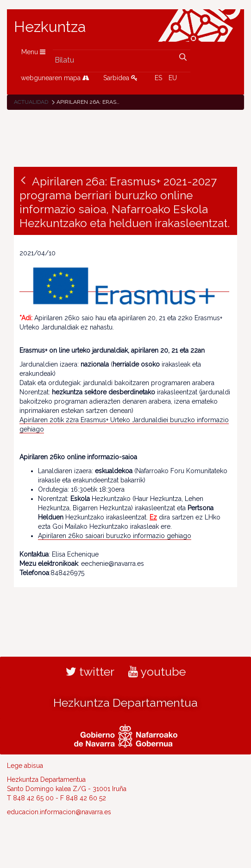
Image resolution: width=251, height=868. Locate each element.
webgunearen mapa (55, 78)
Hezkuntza (50, 27)
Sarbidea (120, 78)
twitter (90, 672)
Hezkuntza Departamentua (125, 703)
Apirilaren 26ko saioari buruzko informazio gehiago (115, 536)
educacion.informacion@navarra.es (59, 812)
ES (158, 78)
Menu (33, 52)
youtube (157, 672)
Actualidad (31, 102)
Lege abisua (25, 766)
